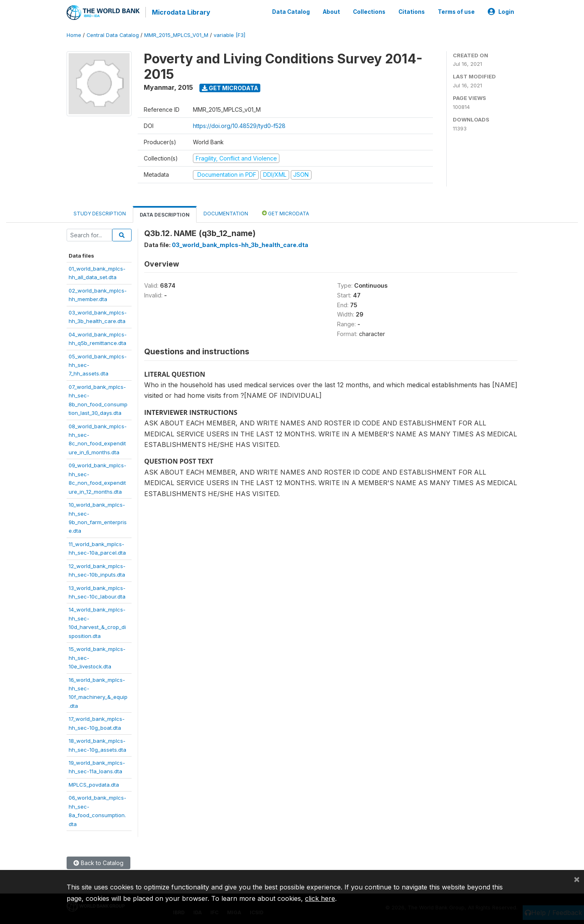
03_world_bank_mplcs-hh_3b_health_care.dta (240, 244)
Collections (369, 11)
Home (74, 34)
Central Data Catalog (113, 34)
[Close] (577, 879)
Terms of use (456, 11)
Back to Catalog (98, 862)
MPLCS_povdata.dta (94, 783)
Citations (412, 11)
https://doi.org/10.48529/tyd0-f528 (239, 125)
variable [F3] (229, 34)
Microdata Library (180, 12)
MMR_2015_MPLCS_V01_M (176, 34)
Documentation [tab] (226, 212)
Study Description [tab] (100, 212)
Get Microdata (230, 87)
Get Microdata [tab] (286, 212)
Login (501, 11)
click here (320, 898)
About (331, 11)
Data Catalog (291, 11)
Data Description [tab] (165, 214)
